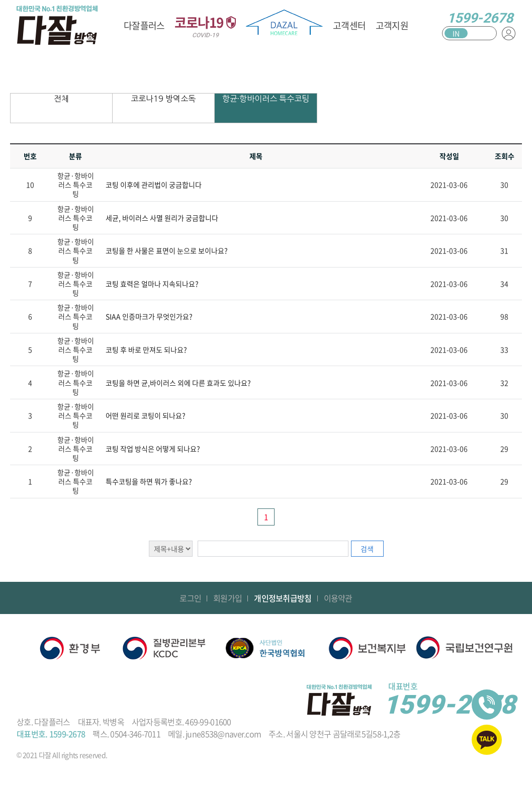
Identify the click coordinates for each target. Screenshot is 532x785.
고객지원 (392, 25)
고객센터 (349, 25)
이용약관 (338, 598)
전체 (61, 99)
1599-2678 (480, 18)
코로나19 (205, 26)
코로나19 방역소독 (163, 99)
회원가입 (228, 598)
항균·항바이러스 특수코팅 (266, 99)
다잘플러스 (144, 25)
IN (456, 33)
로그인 (190, 598)
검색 (367, 549)
